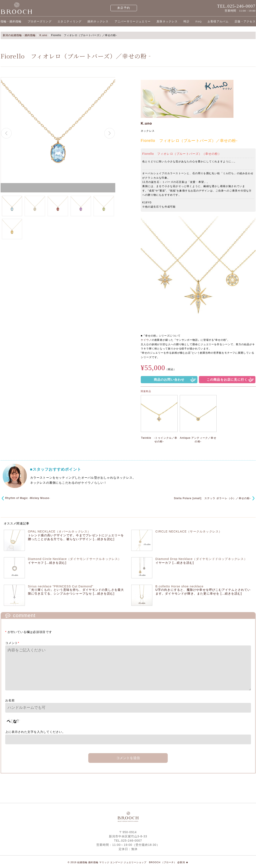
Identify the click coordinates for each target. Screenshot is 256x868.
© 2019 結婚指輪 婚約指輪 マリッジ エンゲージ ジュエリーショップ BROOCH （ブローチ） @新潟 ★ (128, 862)
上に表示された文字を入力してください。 (35, 732)
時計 (187, 21)
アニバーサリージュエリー (133, 21)
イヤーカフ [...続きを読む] (47, 563)
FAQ (199, 21)
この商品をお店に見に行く (227, 380)
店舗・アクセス (245, 21)
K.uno (146, 123)
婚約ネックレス (98, 21)
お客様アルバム (218, 21)
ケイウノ (146, 340)
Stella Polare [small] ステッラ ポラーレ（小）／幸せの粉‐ (212, 498)
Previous (6, 133)
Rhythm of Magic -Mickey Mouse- (28, 498)
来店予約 (124, 8)
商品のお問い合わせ (169, 380)
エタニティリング (70, 21)
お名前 (10, 700)
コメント (12, 643)
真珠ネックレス (167, 21)
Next (110, 133)
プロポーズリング (40, 21)
